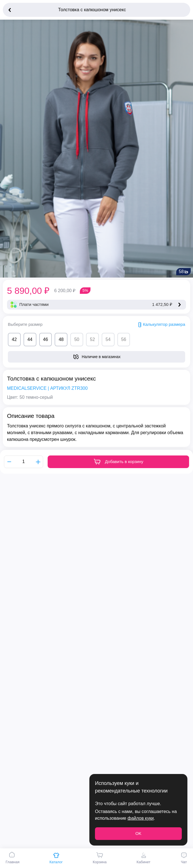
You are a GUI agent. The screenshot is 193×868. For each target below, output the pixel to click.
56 (124, 339)
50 (77, 339)
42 (14, 339)
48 (61, 339)
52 (92, 339)
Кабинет (143, 858)
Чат (184, 858)
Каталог (56, 858)
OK (138, 833)
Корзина (100, 858)
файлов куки (140, 818)
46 (46, 339)
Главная (12, 858)
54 (108, 339)
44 (30, 339)
